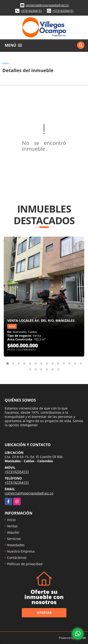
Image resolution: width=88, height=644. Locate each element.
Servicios (14, 539)
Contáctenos (17, 558)
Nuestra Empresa (21, 551)
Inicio (6, 63)
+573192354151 (31, 11)
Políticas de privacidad (25, 564)
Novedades (16, 545)
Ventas (12, 526)
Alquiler (13, 532)
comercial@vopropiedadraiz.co (47, 5)
